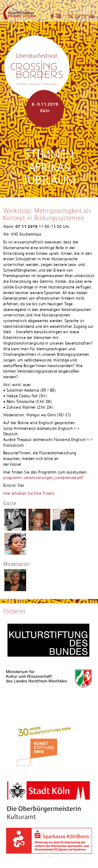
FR (84, 16)
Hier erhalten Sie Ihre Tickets (29, 493)
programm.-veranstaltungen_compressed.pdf (43, 478)
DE (70, 16)
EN (77, 16)
